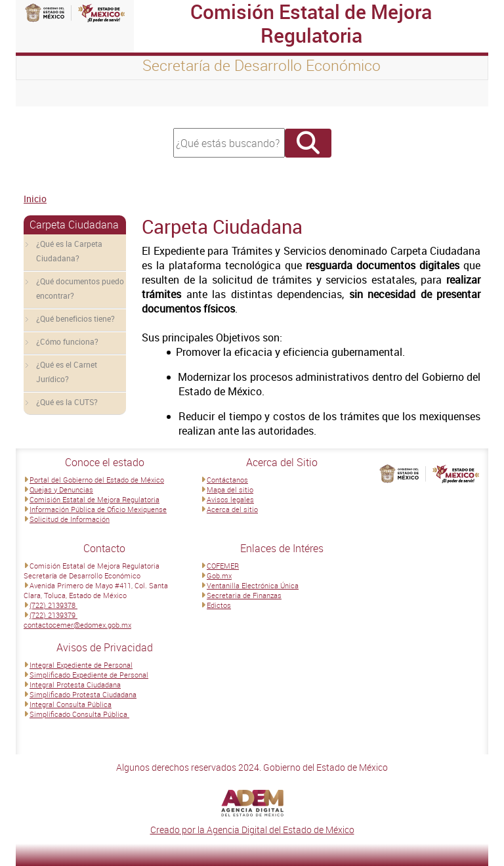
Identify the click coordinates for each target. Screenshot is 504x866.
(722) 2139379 (53, 615)
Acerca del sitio (232, 509)
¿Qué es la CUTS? (67, 402)
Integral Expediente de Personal (81, 665)
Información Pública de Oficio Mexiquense (98, 509)
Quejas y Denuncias (61, 489)
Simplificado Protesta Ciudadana (83, 694)
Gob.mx (219, 575)
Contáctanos (227, 480)
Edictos (219, 605)
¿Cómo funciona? (67, 341)
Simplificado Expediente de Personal (89, 675)
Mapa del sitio (230, 489)
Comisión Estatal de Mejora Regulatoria (94, 499)
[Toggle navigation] (42, 93)
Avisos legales (230, 499)
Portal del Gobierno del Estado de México (97, 480)
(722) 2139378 (53, 605)
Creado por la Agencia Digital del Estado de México (252, 830)
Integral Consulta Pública (71, 704)
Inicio (35, 199)
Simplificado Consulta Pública (79, 714)
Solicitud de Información (70, 519)
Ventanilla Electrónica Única (253, 585)
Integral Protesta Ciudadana (75, 684)
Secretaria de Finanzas (244, 595)
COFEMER (223, 566)
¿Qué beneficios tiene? (75, 318)
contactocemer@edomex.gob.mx (77, 625)
